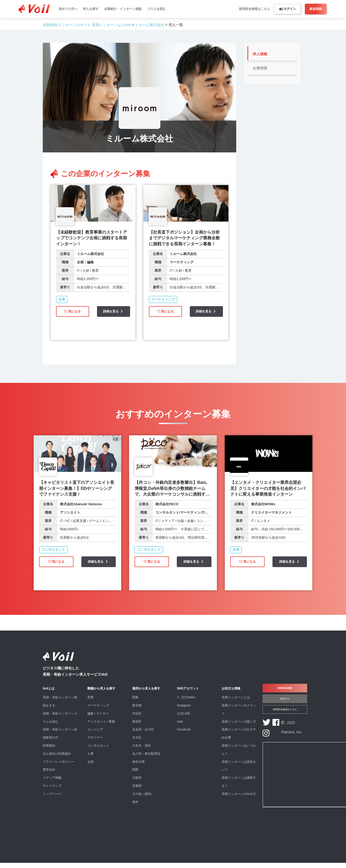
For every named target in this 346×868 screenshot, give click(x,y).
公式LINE (183, 719)
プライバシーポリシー (58, 767)
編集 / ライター (98, 719)
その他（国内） (143, 799)
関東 (135, 703)
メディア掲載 (52, 783)
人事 (90, 759)
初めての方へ (68, 9)
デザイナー (95, 743)
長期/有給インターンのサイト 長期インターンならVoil (87, 25)
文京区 (137, 743)
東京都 (137, 711)
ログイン (287, 9)
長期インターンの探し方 (239, 727)
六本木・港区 (142, 751)
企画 (90, 767)
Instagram (184, 711)
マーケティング (98, 711)
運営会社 (49, 775)
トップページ (52, 799)
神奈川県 (138, 767)
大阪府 (137, 783)
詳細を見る (114, 314)
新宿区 (137, 727)
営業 (90, 703)
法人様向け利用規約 (57, 759)
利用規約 (49, 751)
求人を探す (91, 9)
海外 (135, 807)
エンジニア (95, 735)
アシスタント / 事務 (101, 727)
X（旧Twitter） (187, 703)
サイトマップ (52, 791)
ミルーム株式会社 (150, 25)
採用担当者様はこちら (254, 9)
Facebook (184, 735)
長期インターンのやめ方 (239, 799)
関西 (135, 775)
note (180, 727)
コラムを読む (156, 9)
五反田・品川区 (143, 735)
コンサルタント (98, 751)
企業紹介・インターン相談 (123, 9)
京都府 (137, 791)
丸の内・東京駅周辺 (146, 759)
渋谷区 (137, 719)
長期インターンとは (236, 703)
